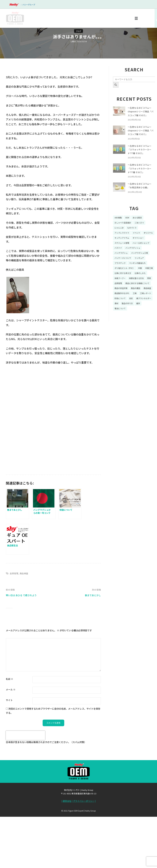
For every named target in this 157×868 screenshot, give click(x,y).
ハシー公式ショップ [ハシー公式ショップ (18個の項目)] (124, 259)
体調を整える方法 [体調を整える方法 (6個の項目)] (123, 302)
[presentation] (25, 788)
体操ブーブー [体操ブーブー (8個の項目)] (137, 296)
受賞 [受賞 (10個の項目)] (137, 302)
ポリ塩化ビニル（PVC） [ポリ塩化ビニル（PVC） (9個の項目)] (126, 285)
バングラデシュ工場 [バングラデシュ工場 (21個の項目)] (124, 269)
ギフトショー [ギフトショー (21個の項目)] (121, 254)
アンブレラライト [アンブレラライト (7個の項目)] (123, 243)
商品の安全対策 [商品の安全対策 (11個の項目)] (122, 312)
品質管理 (14, 626)
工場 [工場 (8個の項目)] (149, 318)
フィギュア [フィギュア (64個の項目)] (143, 275)
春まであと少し (92, 648)
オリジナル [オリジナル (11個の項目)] (120, 248)
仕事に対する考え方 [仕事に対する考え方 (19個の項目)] (136, 291)
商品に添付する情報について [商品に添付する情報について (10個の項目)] (128, 307)
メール (11, 742)
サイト (9, 753)
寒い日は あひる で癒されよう (23, 648)
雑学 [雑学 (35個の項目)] (133, 333)
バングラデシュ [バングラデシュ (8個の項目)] (143, 264)
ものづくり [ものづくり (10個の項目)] (134, 237)
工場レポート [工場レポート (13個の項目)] (121, 323)
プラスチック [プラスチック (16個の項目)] (121, 280)
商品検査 (25, 626)
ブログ (78, 31)
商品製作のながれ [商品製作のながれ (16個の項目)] (135, 318)
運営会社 (67, 854)
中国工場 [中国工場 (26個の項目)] (119, 291)
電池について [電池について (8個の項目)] (145, 333)
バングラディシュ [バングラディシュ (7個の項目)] (123, 264)
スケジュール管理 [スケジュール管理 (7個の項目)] (139, 254)
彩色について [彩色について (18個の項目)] (137, 323)
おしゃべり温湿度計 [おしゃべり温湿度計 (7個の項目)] (124, 232)
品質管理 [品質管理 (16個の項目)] (147, 302)
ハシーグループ (29, 5)
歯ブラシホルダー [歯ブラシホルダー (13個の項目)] (123, 328)
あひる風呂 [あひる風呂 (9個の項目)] (140, 227)
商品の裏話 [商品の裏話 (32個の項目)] (138, 312)
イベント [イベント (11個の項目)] (139, 243)
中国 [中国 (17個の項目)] (144, 285)
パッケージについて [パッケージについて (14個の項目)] (124, 275)
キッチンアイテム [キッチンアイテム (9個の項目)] (137, 248)
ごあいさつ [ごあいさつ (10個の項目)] (143, 232)
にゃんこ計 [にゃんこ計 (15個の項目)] (120, 237)
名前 (10, 731)
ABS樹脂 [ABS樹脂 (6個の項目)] (119, 227)
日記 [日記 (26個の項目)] (149, 323)
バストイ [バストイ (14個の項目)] (142, 259)
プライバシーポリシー (84, 854)
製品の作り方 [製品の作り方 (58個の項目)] (121, 333)
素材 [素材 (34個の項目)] (137, 328)
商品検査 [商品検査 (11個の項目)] (119, 318)
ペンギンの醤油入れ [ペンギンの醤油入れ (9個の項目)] (141, 280)
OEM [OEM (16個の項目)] (129, 227)
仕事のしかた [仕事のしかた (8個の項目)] (121, 296)
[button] (136, 18)
